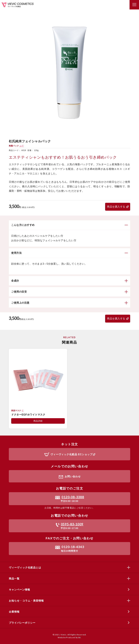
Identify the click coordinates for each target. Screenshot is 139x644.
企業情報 (14, 612)
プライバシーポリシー (22, 623)
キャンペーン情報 (19, 590)
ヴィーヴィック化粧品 (18, 5)
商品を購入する (116, 207)
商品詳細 (38, 421)
